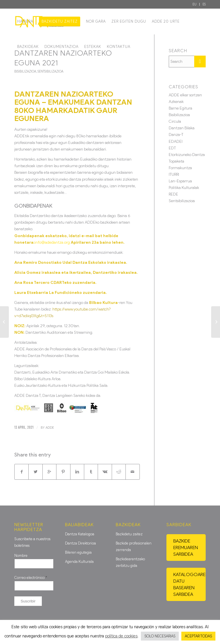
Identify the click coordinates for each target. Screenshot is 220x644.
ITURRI (174, 174)
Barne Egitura (180, 108)
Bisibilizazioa (25, 71)
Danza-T (176, 135)
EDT (172, 148)
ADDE (50, 428)
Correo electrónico (31, 578)
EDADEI (176, 142)
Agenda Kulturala (79, 562)
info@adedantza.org (52, 242)
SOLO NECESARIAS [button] (160, 636)
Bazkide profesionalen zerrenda (134, 547)
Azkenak (176, 102)
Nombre (21, 556)
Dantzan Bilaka (182, 128)
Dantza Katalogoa (80, 534)
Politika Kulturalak (184, 188)
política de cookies (121, 636)
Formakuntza (180, 168)
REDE (173, 194)
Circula (175, 121)
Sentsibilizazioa (50, 71)
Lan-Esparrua (180, 181)
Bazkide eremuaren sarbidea (186, 548)
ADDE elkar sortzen (185, 95)
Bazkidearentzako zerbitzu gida (130, 562)
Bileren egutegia (78, 552)
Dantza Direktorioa (80, 543)
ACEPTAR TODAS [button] (198, 636)
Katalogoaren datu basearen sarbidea (189, 584)
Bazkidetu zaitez (129, 534)
